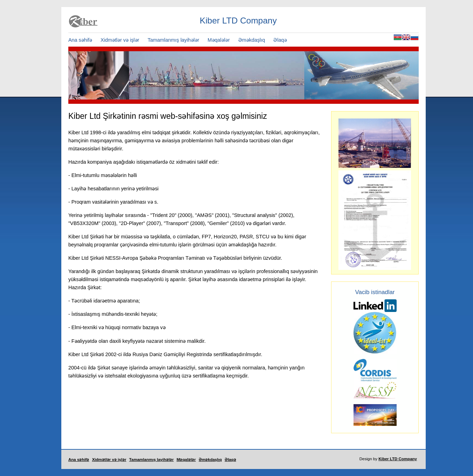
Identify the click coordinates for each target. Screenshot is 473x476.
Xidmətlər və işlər (120, 40)
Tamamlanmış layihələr (173, 40)
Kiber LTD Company (398, 459)
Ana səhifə (80, 40)
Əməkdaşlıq (252, 40)
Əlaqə (280, 40)
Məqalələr (219, 40)
